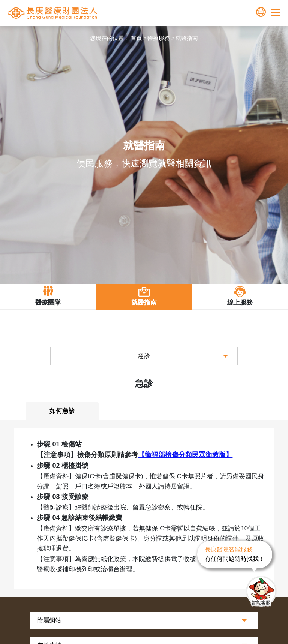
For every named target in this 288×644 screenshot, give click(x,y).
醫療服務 (159, 38)
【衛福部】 (185, 455)
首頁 (136, 38)
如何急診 (62, 411)
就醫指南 (187, 38)
